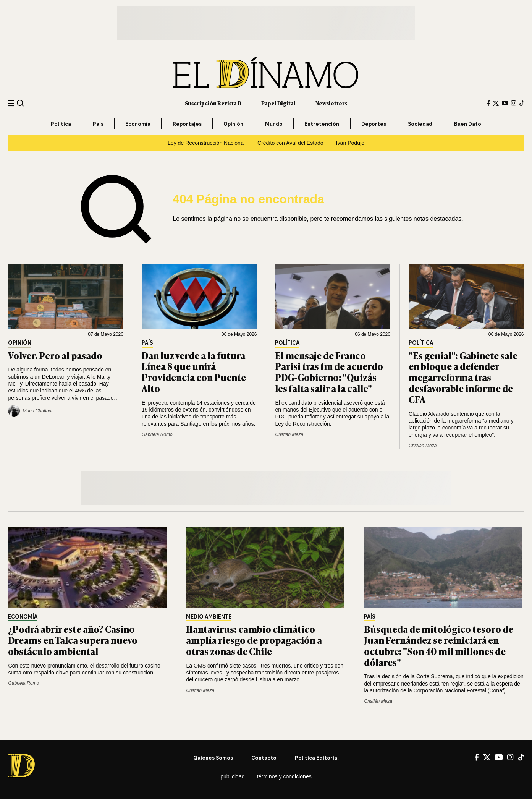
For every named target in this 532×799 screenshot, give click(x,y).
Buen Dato (468, 124)
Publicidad (232, 776)
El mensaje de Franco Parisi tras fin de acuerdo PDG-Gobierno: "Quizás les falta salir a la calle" (329, 372)
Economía (138, 124)
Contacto (264, 758)
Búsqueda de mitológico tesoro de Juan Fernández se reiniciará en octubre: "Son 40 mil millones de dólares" (439, 645)
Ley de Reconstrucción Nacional (206, 143)
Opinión (233, 124)
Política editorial (317, 758)
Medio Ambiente (209, 617)
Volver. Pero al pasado (55, 355)
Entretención (322, 124)
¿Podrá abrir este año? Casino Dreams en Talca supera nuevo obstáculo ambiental (73, 640)
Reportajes (187, 124)
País (98, 124)
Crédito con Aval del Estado (290, 143)
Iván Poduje (350, 143)
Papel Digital (278, 103)
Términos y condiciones (284, 776)
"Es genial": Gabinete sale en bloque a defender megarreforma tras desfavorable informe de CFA (463, 377)
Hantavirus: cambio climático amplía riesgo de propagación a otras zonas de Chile (254, 640)
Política (61, 124)
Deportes (374, 124)
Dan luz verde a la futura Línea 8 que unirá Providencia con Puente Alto (194, 372)
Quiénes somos (213, 758)
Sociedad (420, 124)
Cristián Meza (289, 434)
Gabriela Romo (157, 434)
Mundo (274, 124)
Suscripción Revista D (213, 103)
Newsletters (331, 103)
